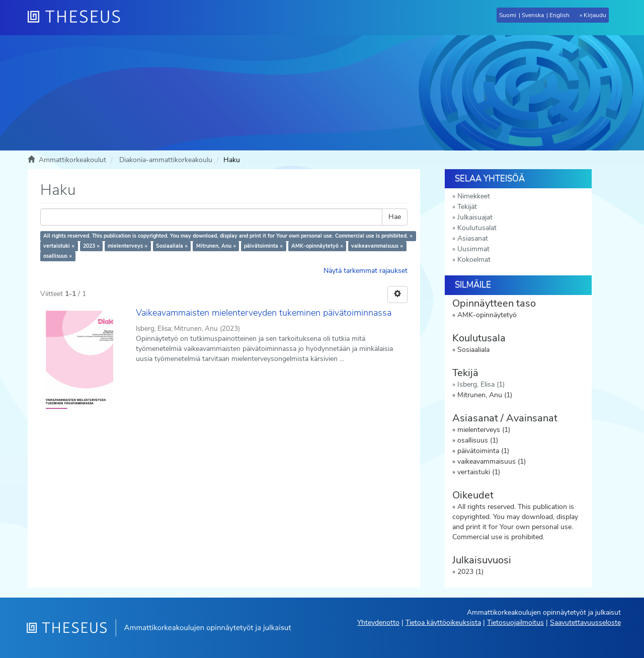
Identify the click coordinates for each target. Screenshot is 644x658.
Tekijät (467, 207)
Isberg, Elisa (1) (481, 384)
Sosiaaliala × (172, 246)
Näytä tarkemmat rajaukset (366, 271)
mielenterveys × (128, 246)
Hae (395, 217)
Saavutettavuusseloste (585, 623)
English (559, 15)
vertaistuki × (59, 246)
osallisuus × (58, 256)
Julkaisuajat (475, 217)
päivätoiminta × (263, 246)
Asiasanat (473, 238)
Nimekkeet (474, 196)
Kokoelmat (474, 260)
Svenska (533, 15)
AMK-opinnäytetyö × (317, 246)
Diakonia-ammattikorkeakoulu (166, 160)
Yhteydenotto (378, 623)
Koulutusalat (477, 228)
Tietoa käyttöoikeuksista (443, 623)
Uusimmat (473, 249)
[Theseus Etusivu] (78, 18)
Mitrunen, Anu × (216, 246)
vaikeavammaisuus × (377, 246)
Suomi (508, 15)
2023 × (91, 246)
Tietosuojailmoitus (515, 623)
